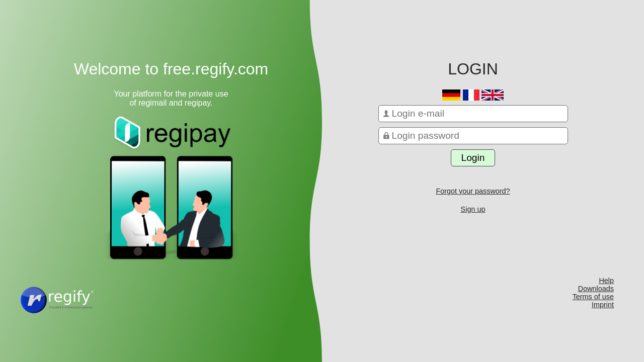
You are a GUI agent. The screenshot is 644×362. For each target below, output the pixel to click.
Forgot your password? (473, 191)
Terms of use (593, 297)
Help (606, 281)
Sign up (473, 209)
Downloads (596, 289)
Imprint (603, 305)
